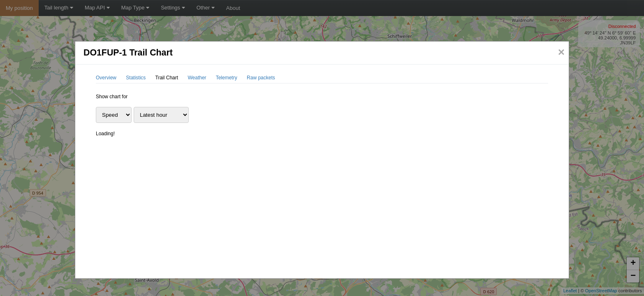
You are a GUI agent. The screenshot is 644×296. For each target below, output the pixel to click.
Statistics (136, 78)
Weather (197, 78)
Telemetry (227, 78)
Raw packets (261, 78)
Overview (106, 78)
